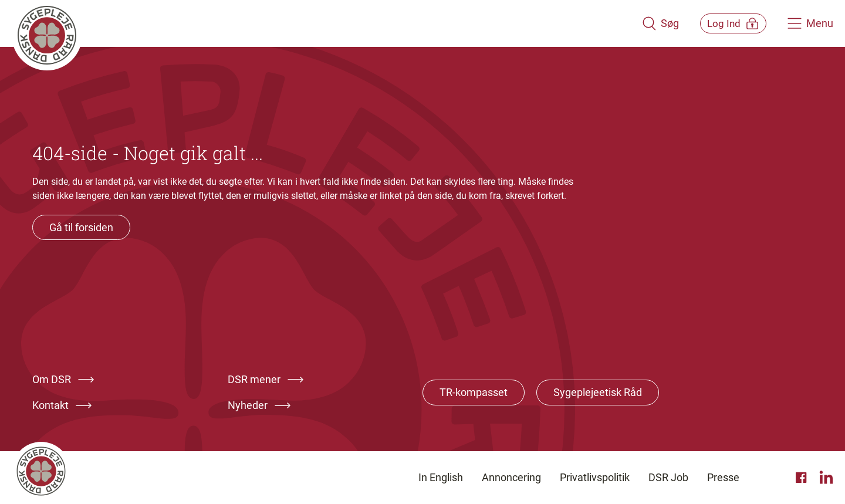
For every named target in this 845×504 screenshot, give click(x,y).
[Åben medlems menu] (725, 23)
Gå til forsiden (81, 227)
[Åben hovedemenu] (810, 23)
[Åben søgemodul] (644, 23)
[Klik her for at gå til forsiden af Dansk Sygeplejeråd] (319, 23)
